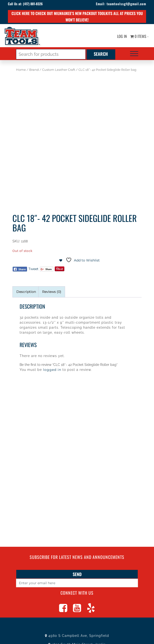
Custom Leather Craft (59, 70)
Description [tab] (26, 292)
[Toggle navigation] (134, 54)
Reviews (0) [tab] (52, 292)
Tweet (33, 269)
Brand (34, 70)
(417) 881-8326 (33, 4)
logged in (52, 370)
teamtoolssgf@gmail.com (126, 4)
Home (21, 70)
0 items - (139, 36)
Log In (122, 36)
